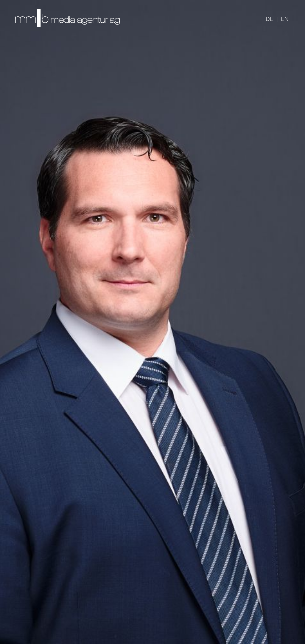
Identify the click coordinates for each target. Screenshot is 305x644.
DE (270, 19)
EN (285, 19)
